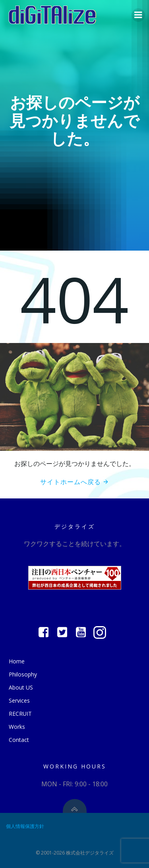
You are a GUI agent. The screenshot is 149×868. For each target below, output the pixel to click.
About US (21, 687)
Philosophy (23, 674)
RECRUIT (20, 714)
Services (19, 700)
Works (17, 727)
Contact (19, 740)
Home (17, 661)
